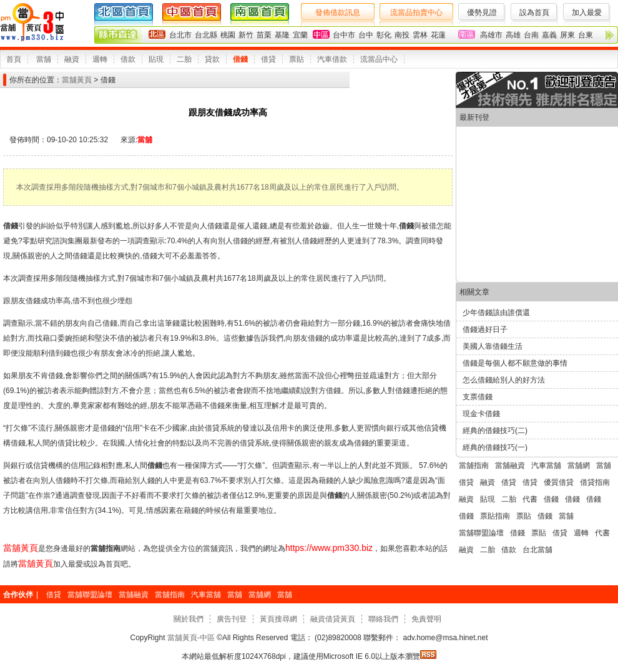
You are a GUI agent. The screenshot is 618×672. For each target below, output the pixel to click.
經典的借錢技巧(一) (495, 447)
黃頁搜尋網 (278, 619)
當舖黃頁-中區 (191, 638)
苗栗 (264, 35)
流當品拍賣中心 (416, 12)
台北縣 (206, 35)
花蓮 (438, 35)
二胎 (184, 59)
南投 (402, 35)
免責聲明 (426, 619)
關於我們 (189, 619)
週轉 (100, 59)
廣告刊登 (232, 619)
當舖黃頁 (77, 80)
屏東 (567, 35)
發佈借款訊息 (338, 12)
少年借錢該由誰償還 (496, 313)
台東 (586, 35)
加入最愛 (587, 12)
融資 (72, 59)
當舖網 (579, 465)
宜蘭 (300, 35)
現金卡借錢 (481, 414)
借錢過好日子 (485, 329)
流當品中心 (379, 59)
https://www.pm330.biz (329, 548)
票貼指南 (495, 516)
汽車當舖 (546, 465)
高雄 (513, 35)
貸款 (212, 59)
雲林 (420, 35)
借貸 (268, 59)
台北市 (180, 35)
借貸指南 (595, 482)
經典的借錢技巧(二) (495, 431)
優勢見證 (482, 12)
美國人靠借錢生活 (493, 346)
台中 (366, 35)
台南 (531, 35)
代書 (530, 499)
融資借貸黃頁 (333, 619)
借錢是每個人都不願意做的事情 (515, 363)
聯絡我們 (383, 619)
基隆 (282, 35)
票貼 (297, 59)
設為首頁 (534, 12)
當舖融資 (510, 465)
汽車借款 (332, 59)
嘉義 (549, 35)
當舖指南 (474, 465)
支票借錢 (478, 397)
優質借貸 (559, 482)
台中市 (344, 35)
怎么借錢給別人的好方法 (504, 380)
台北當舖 (537, 550)
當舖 (44, 59)
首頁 (14, 59)
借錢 (240, 59)
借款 (128, 59)
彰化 (384, 35)
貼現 (156, 59)
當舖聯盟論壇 (481, 533)
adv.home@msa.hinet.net (444, 638)
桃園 (228, 35)
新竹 (246, 35)
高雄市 (491, 35)
